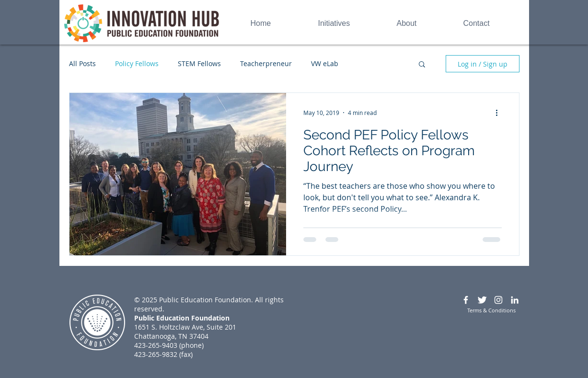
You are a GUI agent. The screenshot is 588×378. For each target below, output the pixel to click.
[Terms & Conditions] (492, 310)
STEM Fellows (199, 63)
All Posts (82, 63)
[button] (422, 65)
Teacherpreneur (266, 63)
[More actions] (500, 113)
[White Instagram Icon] (498, 300)
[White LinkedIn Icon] (515, 300)
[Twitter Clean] (482, 300)
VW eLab (325, 63)
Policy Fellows (137, 63)
